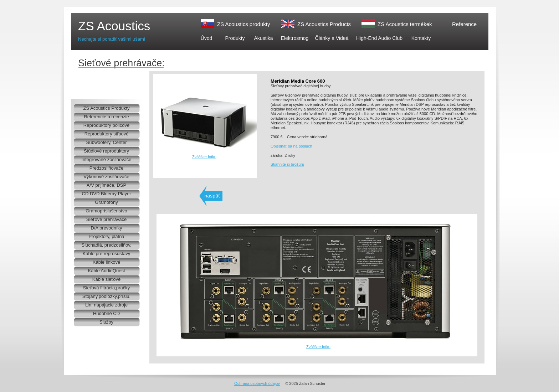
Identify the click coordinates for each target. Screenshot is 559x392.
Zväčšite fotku (204, 157)
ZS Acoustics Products (324, 24)
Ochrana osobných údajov (257, 383)
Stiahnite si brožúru (287, 164)
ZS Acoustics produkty (243, 24)
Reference (464, 24)
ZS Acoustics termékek (405, 24)
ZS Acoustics (114, 26)
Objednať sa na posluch (291, 146)
